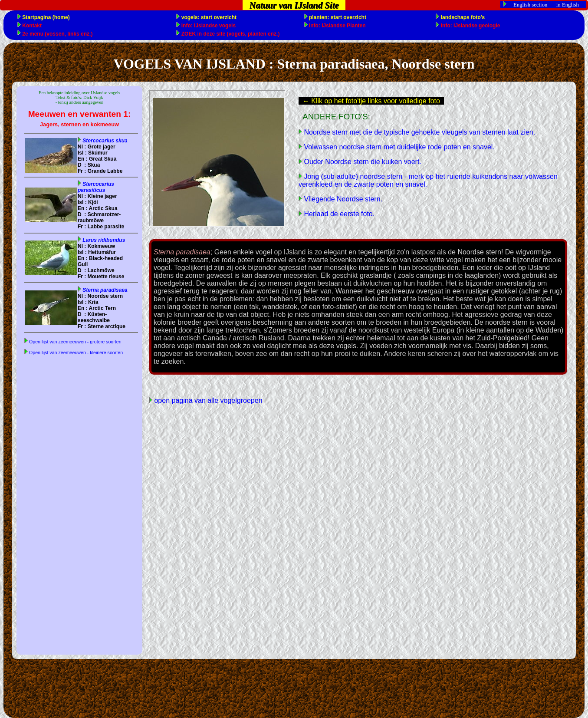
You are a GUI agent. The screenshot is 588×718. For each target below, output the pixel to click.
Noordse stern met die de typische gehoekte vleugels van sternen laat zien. (419, 132)
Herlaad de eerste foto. (338, 214)
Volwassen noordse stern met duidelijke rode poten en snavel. (398, 147)
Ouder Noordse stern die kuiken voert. (362, 162)
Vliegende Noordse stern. (342, 199)
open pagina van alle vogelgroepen (207, 400)
